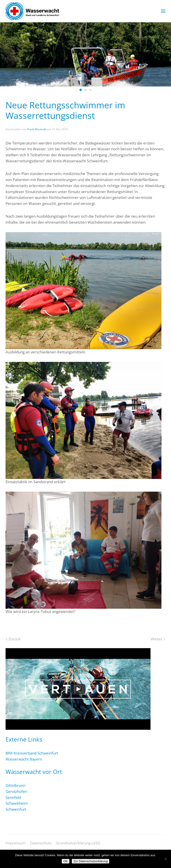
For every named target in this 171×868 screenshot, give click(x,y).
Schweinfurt (16, 809)
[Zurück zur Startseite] (32, 11)
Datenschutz (41, 846)
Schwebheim (17, 803)
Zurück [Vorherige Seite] (13, 639)
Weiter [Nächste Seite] (158, 639)
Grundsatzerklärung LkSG (78, 846)
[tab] (81, 90)
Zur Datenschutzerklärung (91, 861)
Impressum (16, 846)
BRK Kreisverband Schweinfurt (32, 753)
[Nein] (165, 859)
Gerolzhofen (16, 791)
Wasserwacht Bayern (24, 759)
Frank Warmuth (37, 129)
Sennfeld (13, 797)
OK (66, 861)
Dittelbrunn (15, 785)
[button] (163, 11)
